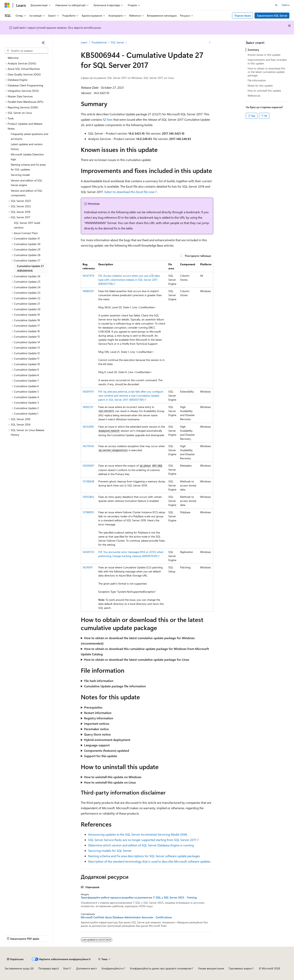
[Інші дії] (210, 43)
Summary (253, 50)
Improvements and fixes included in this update (267, 61)
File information (257, 80)
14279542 (88, 446)
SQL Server (117, 42)
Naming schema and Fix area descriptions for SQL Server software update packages (144, 856)
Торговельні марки (240, 968)
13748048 (88, 481)
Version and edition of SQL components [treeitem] (27, 193)
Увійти (286, 5)
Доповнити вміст (87, 968)
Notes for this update (260, 86)
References (254, 96)
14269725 (88, 552)
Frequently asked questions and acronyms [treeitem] (29, 136)
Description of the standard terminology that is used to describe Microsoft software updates (149, 861)
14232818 (88, 427)
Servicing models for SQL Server (110, 851)
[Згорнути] (43, 43)
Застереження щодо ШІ (19, 968)
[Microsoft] (7, 5)
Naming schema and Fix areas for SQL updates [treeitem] (28, 167)
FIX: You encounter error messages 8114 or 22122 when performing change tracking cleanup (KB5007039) (131, 554)
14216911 (88, 567)
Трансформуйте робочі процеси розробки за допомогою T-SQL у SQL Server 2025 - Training (139, 897)
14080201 (88, 291)
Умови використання (211, 968)
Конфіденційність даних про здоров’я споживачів (160, 968)
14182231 (88, 407)
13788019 (88, 512)
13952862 (88, 497)
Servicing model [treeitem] (20, 175)
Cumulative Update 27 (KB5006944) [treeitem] (30, 268)
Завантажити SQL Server (272, 16)
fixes (110, 119)
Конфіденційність (112, 968)
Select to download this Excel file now (129, 192)
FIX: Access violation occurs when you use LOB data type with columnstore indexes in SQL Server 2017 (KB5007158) (129, 280)
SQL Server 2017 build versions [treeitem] (27, 225)
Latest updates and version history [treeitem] (27, 147)
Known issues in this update (264, 55)
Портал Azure (243, 16)
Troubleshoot (99, 42)
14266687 (88, 466)
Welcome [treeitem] (13, 58)
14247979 (88, 276)
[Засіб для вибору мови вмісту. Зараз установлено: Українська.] (15, 959)
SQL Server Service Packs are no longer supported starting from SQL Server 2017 (142, 840)
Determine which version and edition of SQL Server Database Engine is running (141, 845)
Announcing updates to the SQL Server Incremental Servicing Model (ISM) (138, 834)
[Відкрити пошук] (276, 5)
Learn (84, 42)
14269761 (88, 391)
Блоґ (66, 968)
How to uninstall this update (264, 91)
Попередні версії (48, 968)
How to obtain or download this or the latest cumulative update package (266, 72)
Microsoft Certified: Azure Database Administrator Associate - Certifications (126, 917)
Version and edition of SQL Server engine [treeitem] (27, 183)
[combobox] (26, 51)
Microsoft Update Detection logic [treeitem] (27, 157)
